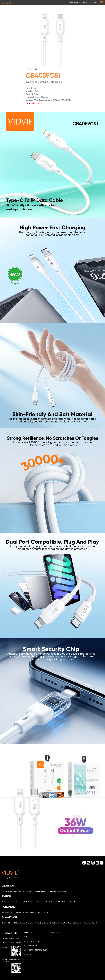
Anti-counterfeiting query (36, 950)
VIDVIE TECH (56, 932)
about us (28, 954)
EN (94, 3)
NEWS (27, 937)
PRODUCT (28, 932)
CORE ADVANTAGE (31, 946)
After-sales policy (32, 941)
